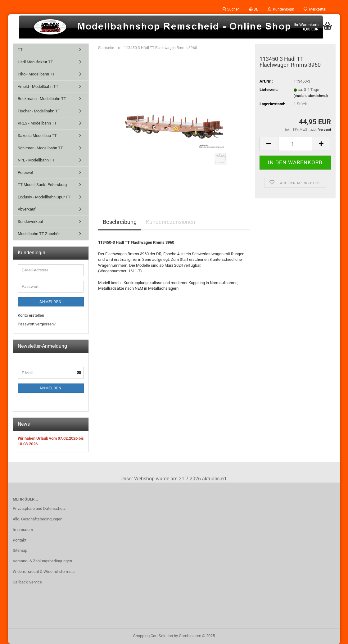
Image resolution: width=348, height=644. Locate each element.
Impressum (23, 530)
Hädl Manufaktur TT (35, 62)
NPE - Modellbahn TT (36, 160)
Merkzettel (315, 9)
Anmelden (51, 302)
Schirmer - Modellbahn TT (40, 148)
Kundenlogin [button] (281, 9)
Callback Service (27, 582)
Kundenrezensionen (171, 222)
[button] (254, 9)
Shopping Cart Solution (153, 636)
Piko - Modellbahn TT (36, 74)
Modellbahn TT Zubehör (39, 234)
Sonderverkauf (31, 222)
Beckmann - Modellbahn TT (42, 99)
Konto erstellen (31, 315)
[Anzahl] (295, 144)
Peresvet (25, 172)
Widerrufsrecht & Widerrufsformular (44, 571)
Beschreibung (120, 222)
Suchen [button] (231, 9)
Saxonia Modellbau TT (37, 136)
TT (20, 50)
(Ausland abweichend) (311, 96)
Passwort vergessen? (37, 324)
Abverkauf (27, 209)
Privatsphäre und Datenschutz (39, 508)
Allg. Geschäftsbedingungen (38, 519)
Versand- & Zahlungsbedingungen (42, 561)
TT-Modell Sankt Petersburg (42, 185)
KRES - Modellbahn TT (37, 123)
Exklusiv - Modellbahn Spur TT (44, 197)
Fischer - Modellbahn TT (39, 111)
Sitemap (20, 550)
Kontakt (20, 540)
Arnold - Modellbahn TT (38, 86)
